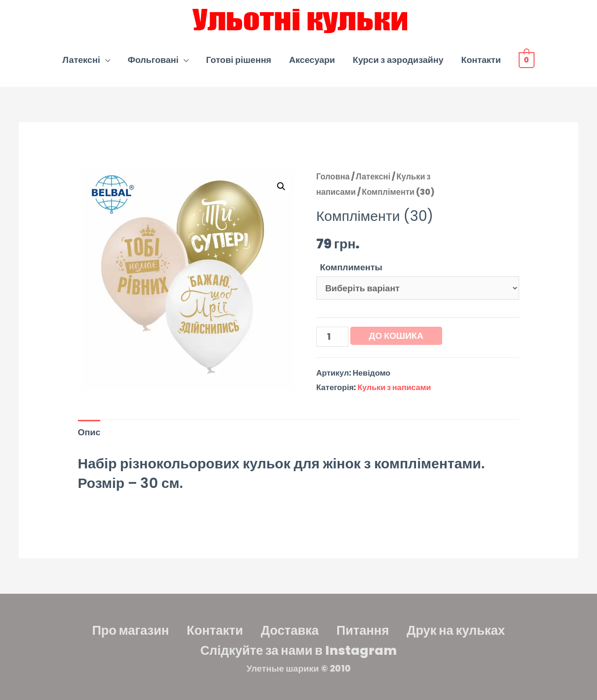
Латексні (81, 60)
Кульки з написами (394, 387)
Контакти (481, 60)
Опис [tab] (89, 432)
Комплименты (351, 267)
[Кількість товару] (332, 336)
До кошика (396, 336)
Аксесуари (312, 60)
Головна (333, 177)
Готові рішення (239, 60)
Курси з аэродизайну (398, 60)
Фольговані (153, 60)
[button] (281, 186)
